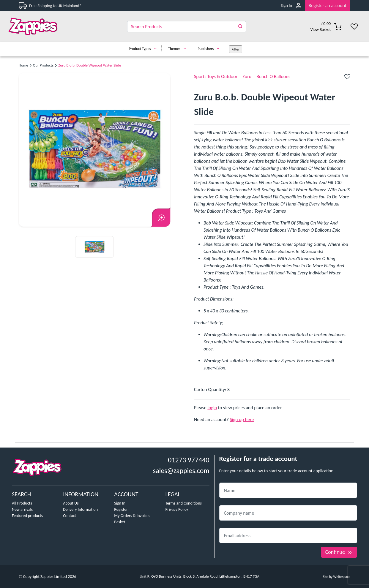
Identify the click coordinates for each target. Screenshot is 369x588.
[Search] (187, 27)
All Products (22, 503)
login (212, 408)
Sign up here (242, 419)
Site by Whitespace (336, 577)
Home (23, 65)
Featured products (27, 516)
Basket (120, 522)
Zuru (247, 76)
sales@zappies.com (181, 471)
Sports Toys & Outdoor (216, 76)
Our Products (43, 65)
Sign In (286, 5)
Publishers (210, 49)
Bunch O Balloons (273, 76)
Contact (70, 516)
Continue (339, 552)
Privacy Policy (177, 509)
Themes (179, 49)
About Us (71, 503)
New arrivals (22, 509)
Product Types (144, 49)
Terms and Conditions (183, 503)
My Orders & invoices (132, 516)
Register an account (328, 5)
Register (121, 509)
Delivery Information (80, 509)
